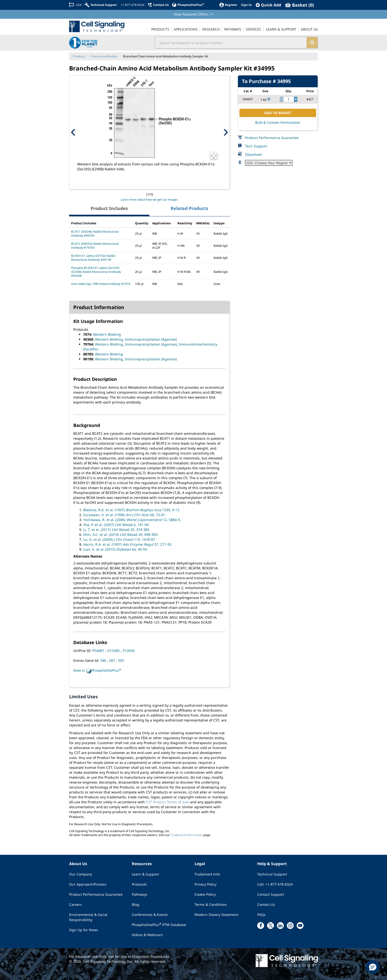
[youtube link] (300, 926)
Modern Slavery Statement (216, 915)
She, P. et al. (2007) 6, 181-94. (116, 525)
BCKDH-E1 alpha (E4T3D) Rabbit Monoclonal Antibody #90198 (93, 258)
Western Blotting (107, 334)
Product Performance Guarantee (272, 138)
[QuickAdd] (268, 5)
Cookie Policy (205, 894)
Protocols (139, 884)
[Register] (228, 5)
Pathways (140, 894)
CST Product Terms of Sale (167, 802)
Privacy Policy (205, 884)
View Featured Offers (194, 14)
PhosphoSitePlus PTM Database (159, 925)
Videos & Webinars (147, 935)
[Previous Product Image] (73, 132)
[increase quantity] (296, 99)
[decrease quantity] (281, 99)
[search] (312, 43)
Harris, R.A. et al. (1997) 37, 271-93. (128, 544)
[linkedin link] (280, 926)
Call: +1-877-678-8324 (275, 884)
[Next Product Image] (226, 132)
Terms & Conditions (211, 904)
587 (113, 660)
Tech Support (256, 146)
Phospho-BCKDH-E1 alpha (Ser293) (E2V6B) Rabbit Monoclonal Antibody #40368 (96, 272)
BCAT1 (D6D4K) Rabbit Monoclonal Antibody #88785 (95, 234)
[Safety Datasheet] (269, 163)
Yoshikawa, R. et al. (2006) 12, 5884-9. (132, 520)
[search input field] (231, 43)
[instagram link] (290, 926)
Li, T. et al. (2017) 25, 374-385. (117, 530)
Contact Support (271, 894)
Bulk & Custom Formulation (278, 122)
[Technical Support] (101, 5)
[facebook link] (261, 926)
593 (121, 660)
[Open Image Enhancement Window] (214, 156)
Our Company (81, 874)
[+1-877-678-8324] (132, 5)
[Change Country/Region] (75, 5)
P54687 (99, 651)
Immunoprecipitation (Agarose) (151, 339)
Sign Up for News (84, 930)
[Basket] (300, 5)
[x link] (271, 926)
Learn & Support (145, 874)
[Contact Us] (158, 5)
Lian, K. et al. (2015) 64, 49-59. (116, 549)
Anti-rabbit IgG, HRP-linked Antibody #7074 (101, 284)
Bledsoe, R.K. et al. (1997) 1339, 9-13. (132, 510)
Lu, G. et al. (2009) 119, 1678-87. (120, 539)
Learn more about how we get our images (149, 200)
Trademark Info (207, 874)
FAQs (261, 915)
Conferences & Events (150, 915)
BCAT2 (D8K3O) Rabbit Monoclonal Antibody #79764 (95, 246)
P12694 (129, 651)
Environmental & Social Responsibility (88, 917)
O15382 (114, 651)
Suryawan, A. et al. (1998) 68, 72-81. (125, 515)
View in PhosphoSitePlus (97, 671)
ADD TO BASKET (278, 113)
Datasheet (253, 154)
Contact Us (266, 904)
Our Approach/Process (88, 884)
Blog (135, 904)
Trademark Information (187, 835)
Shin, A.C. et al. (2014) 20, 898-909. (121, 534)
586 (104, 660)
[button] (373, 967)
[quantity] (289, 99)
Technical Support (272, 874)
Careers (76, 904)
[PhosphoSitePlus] (188, 5)
